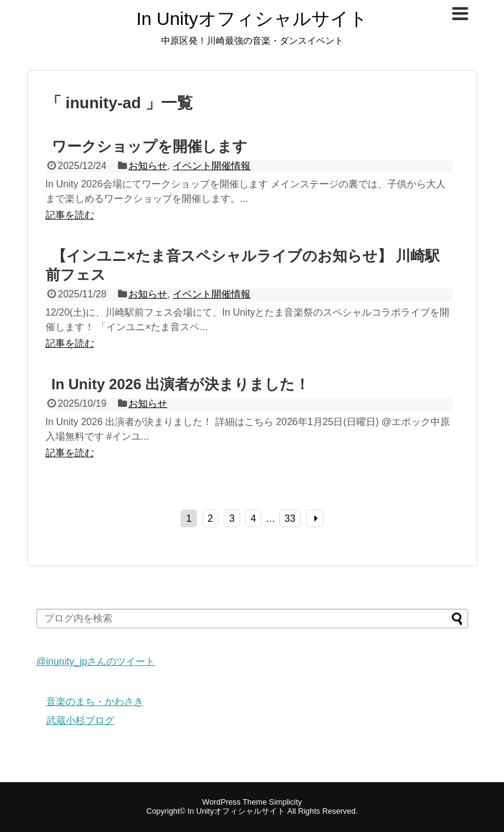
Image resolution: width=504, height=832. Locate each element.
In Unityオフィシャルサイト (252, 19)
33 (290, 518)
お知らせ (148, 166)
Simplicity (285, 802)
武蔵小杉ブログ (80, 720)
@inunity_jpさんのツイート (96, 661)
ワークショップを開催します (150, 146)
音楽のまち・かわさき (95, 702)
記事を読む (70, 215)
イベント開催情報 (212, 166)
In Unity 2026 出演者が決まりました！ (181, 384)
